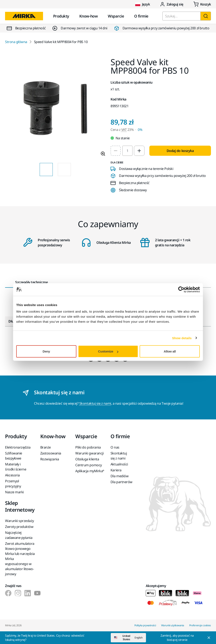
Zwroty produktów (19, 527)
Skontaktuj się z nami (95, 403)
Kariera (116, 470)
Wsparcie (116, 16)
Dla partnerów (121, 482)
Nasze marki (14, 492)
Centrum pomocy (88, 465)
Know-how (89, 16)
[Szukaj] (206, 16)
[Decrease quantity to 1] (116, 151)
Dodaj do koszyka (180, 151)
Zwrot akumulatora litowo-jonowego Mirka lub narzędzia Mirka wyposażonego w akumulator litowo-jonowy (20, 559)
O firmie (141, 16)
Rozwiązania (50, 459)
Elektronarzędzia (18, 447)
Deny (46, 351)
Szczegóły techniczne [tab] (31, 282)
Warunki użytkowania (173, 625)
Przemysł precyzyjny (13, 484)
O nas (115, 447)
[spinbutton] (127, 151)
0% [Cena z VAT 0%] (140, 130)
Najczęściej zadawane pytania (19, 535)
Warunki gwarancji (89, 453)
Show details (182, 338)
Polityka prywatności (145, 625)
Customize (108, 351)
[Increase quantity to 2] (139, 151)
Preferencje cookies (200, 625)
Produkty (61, 16)
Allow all (170, 351)
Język (143, 4)
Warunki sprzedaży (20, 521)
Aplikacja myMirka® (90, 471)
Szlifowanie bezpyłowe (14, 456)
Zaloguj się (172, 4)
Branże (46, 447)
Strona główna (16, 42)
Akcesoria (12, 475)
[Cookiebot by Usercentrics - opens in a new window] (181, 289)
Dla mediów (119, 476)
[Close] (181, 638)
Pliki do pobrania (88, 447)
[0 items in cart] (202, 4)
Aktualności (119, 464)
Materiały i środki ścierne (16, 467)
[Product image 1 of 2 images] (55, 109)
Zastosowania (51, 453)
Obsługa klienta (87, 459)
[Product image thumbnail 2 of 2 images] (64, 169)
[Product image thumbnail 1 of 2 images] (46, 169)
